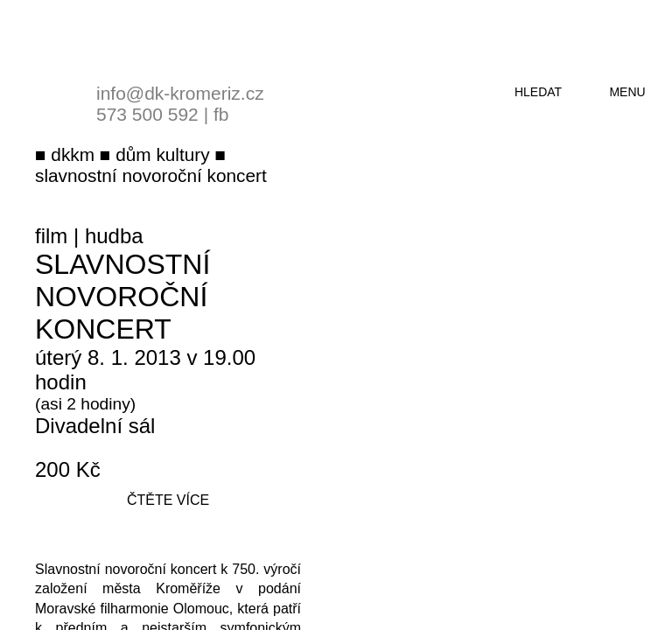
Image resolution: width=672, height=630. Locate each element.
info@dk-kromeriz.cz (180, 93)
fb (221, 114)
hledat (538, 92)
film (51, 236)
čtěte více (168, 500)
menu (627, 92)
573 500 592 (147, 114)
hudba (114, 236)
